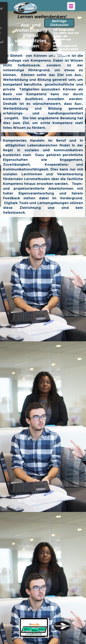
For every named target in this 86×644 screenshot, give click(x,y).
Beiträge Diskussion (59, 23)
